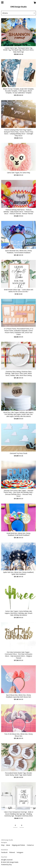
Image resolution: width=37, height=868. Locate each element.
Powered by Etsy (6, 865)
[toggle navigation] (2, 2)
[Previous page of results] (15, 825)
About (8, 845)
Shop (3, 845)
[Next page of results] (22, 825)
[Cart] (35, 3)
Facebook (4, 852)
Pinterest (12, 852)
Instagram (20, 852)
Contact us (30, 845)
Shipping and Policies (19, 845)
